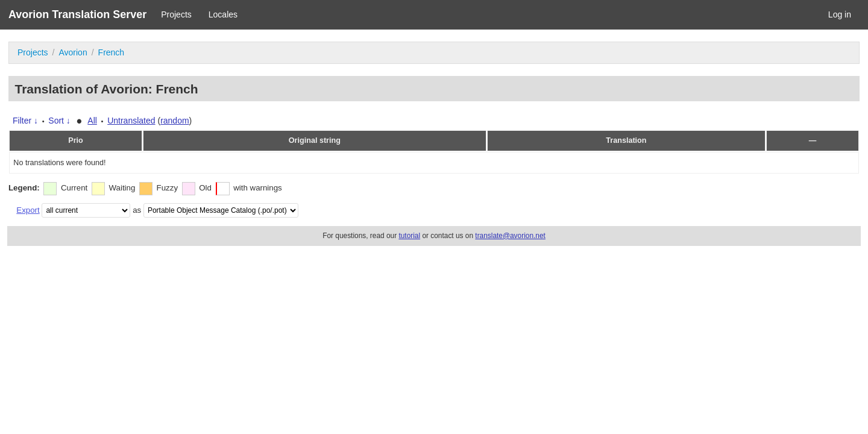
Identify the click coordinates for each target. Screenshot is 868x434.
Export (28, 210)
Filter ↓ (25, 121)
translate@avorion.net (510, 236)
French (112, 52)
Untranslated (131, 121)
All (92, 121)
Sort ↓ (59, 121)
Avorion (73, 52)
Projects (176, 14)
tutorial (409, 236)
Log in (840, 14)
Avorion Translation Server (77, 14)
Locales (223, 14)
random (175, 121)
